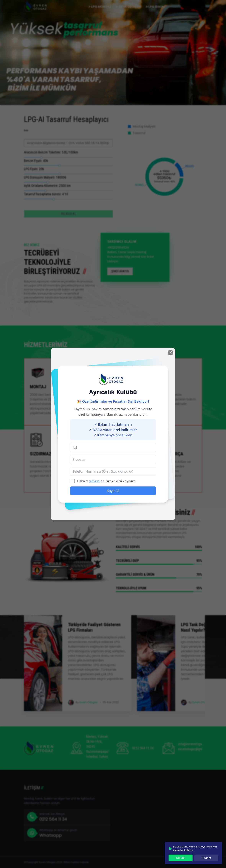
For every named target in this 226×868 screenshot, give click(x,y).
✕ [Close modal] (171, 352)
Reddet (206, 858)
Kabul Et (181, 858)
